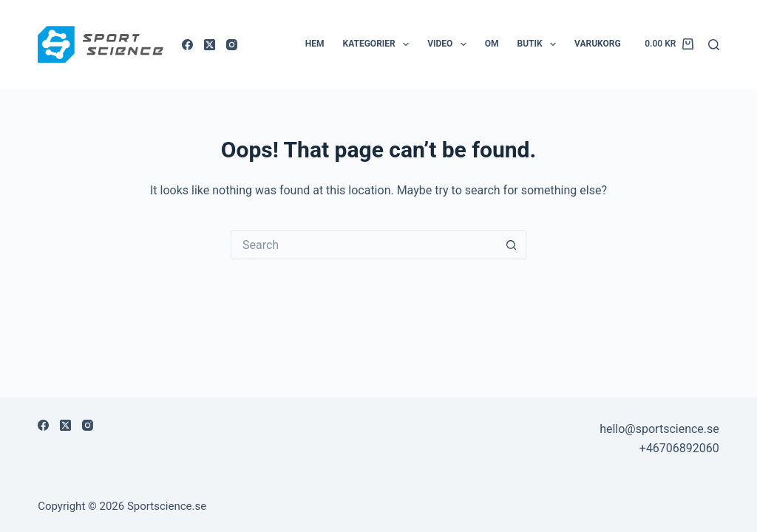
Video (450, 44)
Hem (315, 44)
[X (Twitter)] (210, 45)
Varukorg (598, 44)
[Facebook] (187, 45)
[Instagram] (232, 45)
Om (492, 44)
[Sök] (714, 45)
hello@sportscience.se (659, 429)
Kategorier (379, 44)
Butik (540, 44)
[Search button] (512, 245)
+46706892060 (679, 448)
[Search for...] (364, 245)
